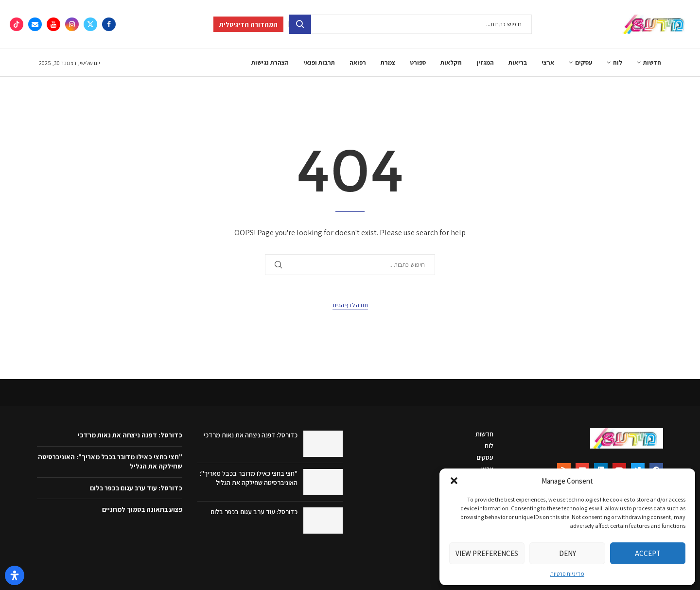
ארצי (548, 62)
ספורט (418, 62)
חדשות (652, 62)
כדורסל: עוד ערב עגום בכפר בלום (254, 512)
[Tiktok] (17, 24)
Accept (648, 553)
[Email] (35, 24)
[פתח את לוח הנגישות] (15, 575)
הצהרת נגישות (270, 62)
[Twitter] (90, 24)
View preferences (487, 553)
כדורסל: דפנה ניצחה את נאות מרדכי (251, 435)
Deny (568, 553)
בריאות (518, 62)
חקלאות (451, 62)
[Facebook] (109, 24)
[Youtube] (53, 24)
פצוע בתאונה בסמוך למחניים (142, 509)
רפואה (358, 62)
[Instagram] (72, 24)
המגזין (485, 62)
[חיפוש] (410, 24)
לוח (618, 62)
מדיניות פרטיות (567, 574)
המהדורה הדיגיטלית (248, 24)
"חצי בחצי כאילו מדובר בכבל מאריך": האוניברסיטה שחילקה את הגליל (249, 478)
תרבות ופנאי (319, 62)
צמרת (388, 62)
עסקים (584, 62)
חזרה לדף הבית (350, 305)
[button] (454, 481)
